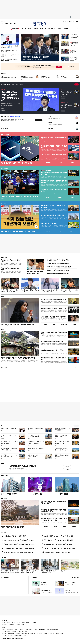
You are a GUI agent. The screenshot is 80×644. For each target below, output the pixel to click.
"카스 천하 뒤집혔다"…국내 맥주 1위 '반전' (58, 260)
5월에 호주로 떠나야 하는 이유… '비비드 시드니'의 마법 (54, 333)
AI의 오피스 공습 (35, 494)
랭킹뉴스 (3, 532)
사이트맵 (22, 629)
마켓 (72, 163)
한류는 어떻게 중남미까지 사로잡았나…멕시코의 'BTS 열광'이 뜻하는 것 (10, 573)
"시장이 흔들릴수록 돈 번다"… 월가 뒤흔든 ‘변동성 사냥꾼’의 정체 (67, 106)
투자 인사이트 (4, 89)
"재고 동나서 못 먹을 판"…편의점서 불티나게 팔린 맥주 (63, 442)
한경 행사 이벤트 (5, 577)
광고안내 (19, 622)
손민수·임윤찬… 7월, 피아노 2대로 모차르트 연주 (54, 317)
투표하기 (67, 466)
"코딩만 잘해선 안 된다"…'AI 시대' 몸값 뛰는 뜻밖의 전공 (9, 442)
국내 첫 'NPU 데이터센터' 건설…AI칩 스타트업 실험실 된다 (10, 60)
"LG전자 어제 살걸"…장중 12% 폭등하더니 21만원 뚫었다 (19, 548)
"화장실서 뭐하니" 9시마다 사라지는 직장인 (11, 261)
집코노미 (41, 29)
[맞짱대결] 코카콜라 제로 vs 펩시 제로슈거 (22, 466)
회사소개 (4, 622)
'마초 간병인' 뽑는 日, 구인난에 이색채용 (9, 436)
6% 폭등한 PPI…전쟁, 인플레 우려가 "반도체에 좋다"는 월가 (54, 173)
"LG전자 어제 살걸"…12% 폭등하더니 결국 (58, 263)
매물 (60, 231)
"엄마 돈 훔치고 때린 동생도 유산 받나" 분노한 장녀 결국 (29, 572)
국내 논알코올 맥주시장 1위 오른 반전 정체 (15, 536)
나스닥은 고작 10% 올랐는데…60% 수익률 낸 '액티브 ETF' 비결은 (67, 93)
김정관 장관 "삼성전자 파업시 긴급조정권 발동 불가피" (63, 429)
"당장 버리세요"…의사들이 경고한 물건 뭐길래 (59, 267)
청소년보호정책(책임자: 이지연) (53, 629)
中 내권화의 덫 (64, 78)
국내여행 (55, 527)
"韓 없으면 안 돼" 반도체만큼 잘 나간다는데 (58, 270)
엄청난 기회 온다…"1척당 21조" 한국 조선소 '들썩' (58, 552)
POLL (3, 463)
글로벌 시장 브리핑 (65, 102)
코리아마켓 (30, 29)
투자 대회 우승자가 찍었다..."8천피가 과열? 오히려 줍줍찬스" (10, 96)
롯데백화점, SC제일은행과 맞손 (9, 428)
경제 (22, 29)
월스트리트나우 (46, 171)
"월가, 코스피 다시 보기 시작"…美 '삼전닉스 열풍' (17, 163)
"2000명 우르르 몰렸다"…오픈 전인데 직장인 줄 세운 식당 (36, 442)
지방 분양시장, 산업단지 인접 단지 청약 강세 (53, 215)
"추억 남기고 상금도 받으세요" (49, 224)
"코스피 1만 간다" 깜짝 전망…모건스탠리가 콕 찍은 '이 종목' (60, 548)
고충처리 (14, 622)
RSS (31, 629)
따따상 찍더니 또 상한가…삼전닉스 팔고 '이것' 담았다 (58, 544)
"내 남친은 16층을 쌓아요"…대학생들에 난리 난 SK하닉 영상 (50, 291)
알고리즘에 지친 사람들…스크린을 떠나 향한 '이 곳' (54, 359)
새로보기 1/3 (76, 426)
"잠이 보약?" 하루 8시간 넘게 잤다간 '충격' (11, 269)
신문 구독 (64, 21)
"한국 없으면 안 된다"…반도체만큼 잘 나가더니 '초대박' (59, 540)
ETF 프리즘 (63, 89)
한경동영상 (4, 367)
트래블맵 (46, 527)
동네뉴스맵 (48, 231)
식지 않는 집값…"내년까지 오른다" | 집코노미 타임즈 (18, 231)
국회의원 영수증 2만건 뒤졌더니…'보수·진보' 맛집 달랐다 (62, 449)
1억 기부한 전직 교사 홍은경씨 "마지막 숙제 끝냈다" (36, 456)
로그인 (78, 21)
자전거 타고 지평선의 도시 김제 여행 (13, 527)
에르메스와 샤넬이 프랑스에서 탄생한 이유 (52, 342)
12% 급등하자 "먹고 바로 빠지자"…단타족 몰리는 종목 (59, 536)
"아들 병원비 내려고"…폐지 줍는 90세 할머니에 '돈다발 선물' (10, 291)
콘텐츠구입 (11, 629)
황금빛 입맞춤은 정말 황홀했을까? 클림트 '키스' (53, 300)
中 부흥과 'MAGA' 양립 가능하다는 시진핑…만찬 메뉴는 (9, 449)
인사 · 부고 (74, 577)
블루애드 (24, 622)
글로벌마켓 (36, 29)
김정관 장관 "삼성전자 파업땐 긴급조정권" (36, 57)
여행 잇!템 (74, 527)
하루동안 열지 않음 (72, 67)
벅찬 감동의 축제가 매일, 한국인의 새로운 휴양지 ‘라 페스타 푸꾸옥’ (54, 502)
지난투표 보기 (67, 469)
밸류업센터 (72, 231)
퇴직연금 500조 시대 (9, 494)
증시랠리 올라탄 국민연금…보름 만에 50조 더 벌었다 (54, 147)
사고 (78, 577)
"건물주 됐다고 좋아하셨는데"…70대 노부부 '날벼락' (49, 572)
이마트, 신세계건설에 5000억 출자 (36, 448)
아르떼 (3, 296)
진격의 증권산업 (61, 494)
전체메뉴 (67, 29)
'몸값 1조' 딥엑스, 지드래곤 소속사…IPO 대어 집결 (54, 155)
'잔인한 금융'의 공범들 (46, 78)
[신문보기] (2, 23)
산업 (26, 29)
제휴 (8, 629)
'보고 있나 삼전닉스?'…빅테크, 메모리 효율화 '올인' (74, 59)
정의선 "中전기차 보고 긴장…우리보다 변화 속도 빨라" (10, 51)
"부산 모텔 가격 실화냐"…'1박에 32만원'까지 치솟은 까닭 (36, 436)
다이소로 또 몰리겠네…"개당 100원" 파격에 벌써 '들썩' (19, 552)
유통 (49, 29)
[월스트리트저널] (11, 23)
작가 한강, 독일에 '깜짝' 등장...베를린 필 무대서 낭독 (18, 325)
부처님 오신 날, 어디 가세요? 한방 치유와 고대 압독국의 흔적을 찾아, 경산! (54, 511)
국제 (46, 29)
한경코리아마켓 (5, 135)
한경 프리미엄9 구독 (71, 21)
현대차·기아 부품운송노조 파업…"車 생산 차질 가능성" (74, 52)
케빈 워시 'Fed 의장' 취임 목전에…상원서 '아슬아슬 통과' (54, 190)
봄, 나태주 (64, 571)
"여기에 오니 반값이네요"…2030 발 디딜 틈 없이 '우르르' (19, 544)
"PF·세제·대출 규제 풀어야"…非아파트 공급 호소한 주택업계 (54, 207)
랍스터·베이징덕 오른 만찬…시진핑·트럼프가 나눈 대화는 (63, 436)
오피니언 (53, 29)
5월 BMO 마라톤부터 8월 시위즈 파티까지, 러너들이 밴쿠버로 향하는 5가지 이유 (54, 519)
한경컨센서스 (48, 163)
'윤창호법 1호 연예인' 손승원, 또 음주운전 (30, 291)
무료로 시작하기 (39, 120)
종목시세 (60, 198)
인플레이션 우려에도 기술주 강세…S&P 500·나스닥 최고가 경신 (20, 197)
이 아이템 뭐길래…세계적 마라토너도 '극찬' (58, 274)
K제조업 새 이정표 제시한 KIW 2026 (9, 78)
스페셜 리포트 (5, 475)
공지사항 (34, 577)
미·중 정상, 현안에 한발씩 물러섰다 (36, 429)
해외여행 (64, 527)
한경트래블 (4, 499)
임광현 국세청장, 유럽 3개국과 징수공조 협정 (62, 456)
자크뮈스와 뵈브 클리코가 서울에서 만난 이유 (53, 350)
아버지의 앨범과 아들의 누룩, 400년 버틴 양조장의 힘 (18, 358)
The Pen (3, 557)
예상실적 (47, 198)
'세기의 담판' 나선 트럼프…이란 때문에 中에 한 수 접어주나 (54, 182)
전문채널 (59, 29)
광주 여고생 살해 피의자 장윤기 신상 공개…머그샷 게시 (70, 291)
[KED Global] (15, 23)
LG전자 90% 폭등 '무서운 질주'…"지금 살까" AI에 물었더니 (20, 540)
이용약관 (35, 629)
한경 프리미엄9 (15, 29)
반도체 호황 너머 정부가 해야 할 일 (28, 78)
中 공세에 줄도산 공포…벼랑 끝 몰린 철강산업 (74, 44)
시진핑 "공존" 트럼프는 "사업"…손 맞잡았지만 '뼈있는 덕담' (74, 37)
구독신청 (9, 622)
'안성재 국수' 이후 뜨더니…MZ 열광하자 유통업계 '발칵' (35, 272)
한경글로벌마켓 (5, 168)
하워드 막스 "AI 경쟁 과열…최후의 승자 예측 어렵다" (10, 47)
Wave (3, 330)
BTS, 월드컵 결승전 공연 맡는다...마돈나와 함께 (53, 308)
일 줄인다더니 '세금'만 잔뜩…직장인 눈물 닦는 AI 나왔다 (9, 456)
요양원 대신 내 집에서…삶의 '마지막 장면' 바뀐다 (10, 56)
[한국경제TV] (6, 23)
